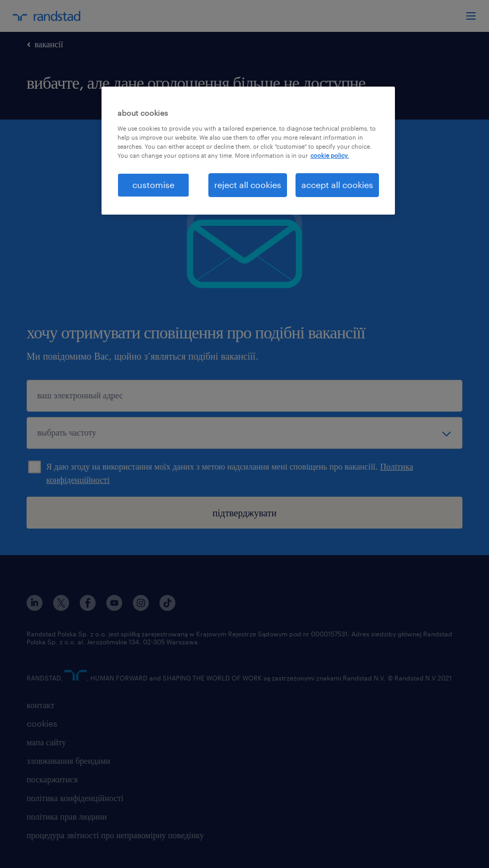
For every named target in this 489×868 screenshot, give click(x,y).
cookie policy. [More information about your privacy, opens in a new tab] (330, 155)
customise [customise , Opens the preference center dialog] (153, 185)
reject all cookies (248, 185)
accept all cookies (337, 185)
